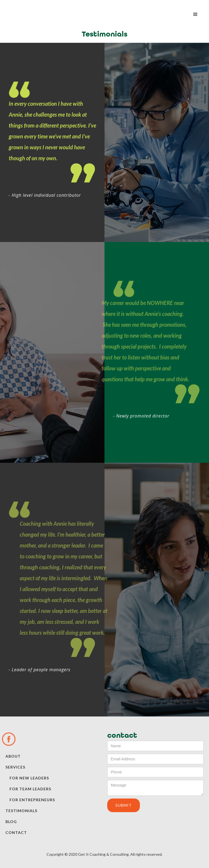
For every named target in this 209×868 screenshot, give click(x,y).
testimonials (21, 811)
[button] (195, 14)
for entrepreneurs (32, 800)
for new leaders (29, 778)
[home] (33, 9)
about (13, 756)
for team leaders (30, 789)
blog (11, 822)
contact (16, 832)
